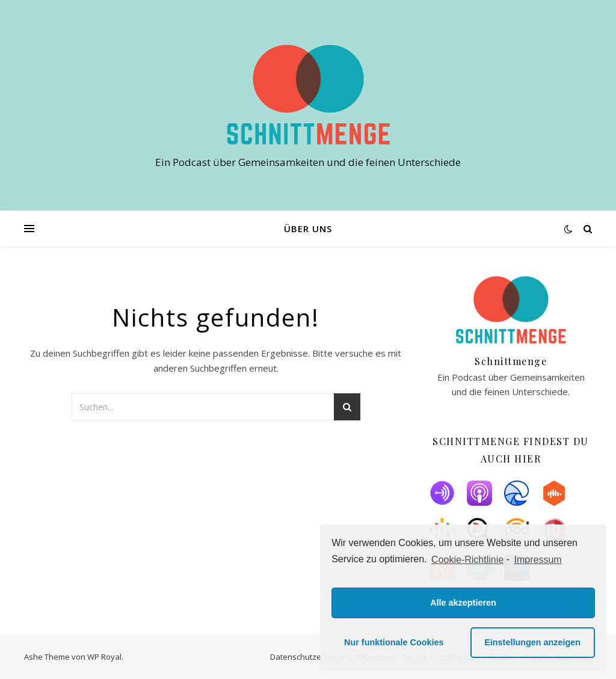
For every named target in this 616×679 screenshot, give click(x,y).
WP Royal (104, 657)
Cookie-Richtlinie (467, 560)
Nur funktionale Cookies (394, 642)
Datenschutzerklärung (311, 657)
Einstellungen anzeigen (532, 642)
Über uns (308, 229)
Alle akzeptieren (463, 603)
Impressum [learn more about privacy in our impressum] (538, 560)
